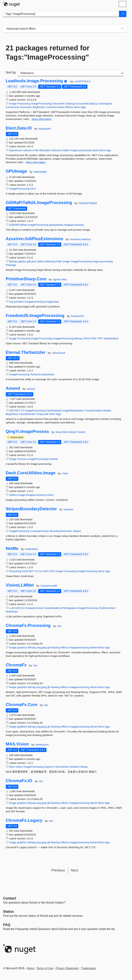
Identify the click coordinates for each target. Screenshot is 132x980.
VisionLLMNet (20, 585)
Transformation (94, 410)
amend (31, 389)
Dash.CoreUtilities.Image (31, 473)
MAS (12, 767)
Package (11, 265)
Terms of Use (45, 968)
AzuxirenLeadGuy (80, 239)
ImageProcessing (41, 104)
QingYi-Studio (77, 432)
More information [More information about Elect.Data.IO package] (36, 162)
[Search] (123, 14)
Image (13, 338)
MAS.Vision (17, 744)
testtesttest (32, 549)
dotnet (94, 647)
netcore (27, 150)
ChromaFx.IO (19, 781)
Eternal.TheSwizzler (26, 352)
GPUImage (16, 171)
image (74, 150)
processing (84, 150)
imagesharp (52, 302)
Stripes (77, 531)
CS (40, 571)
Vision (19, 767)
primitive (19, 302)
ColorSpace (105, 104)
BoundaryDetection (61, 531)
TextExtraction (107, 608)
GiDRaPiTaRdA (88, 203)
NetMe (12, 548)
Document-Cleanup (64, 104)
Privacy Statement (67, 968)
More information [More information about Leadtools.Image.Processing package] (42, 119)
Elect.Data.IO (19, 128)
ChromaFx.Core (22, 705)
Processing (24, 338)
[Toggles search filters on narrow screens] (122, 29)
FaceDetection (28, 414)
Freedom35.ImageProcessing (35, 316)
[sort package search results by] (71, 73)
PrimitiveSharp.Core (26, 279)
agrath (57, 279)
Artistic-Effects (65, 107)
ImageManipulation (73, 410)
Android (53, 459)
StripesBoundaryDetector (31, 509)
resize (95, 150)
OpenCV (50, 767)
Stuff (25, 571)
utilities (13, 495)
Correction (26, 107)
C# (22, 410)
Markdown (12, 611)
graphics (22, 647)
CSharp (83, 767)
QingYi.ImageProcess (27, 432)
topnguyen (45, 129)
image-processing (102, 261)
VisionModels (52, 608)
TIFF (100, 338)
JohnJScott (59, 353)
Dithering (50, 261)
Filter (59, 261)
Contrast (51, 107)
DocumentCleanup (87, 104)
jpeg (44, 647)
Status (9, 911)
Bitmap (13, 261)
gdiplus (22, 261)
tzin (59, 626)
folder (66, 150)
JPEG (87, 338)
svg (11, 302)
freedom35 (77, 316)
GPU (33, 189)
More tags (80, 107)
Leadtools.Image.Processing (34, 81)
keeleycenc (42, 745)
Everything (15, 571)
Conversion (12, 107)
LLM (12, 608)
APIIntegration (69, 608)
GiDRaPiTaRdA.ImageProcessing (39, 203)
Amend (13, 388)
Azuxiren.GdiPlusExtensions (35, 239)
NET (31, 571)
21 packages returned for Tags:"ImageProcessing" (48, 53)
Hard (65, 473)
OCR (52, 571)
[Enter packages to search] (61, 14)
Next (75, 870)
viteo (64, 279)
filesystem (45, 150)
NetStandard (111, 338)
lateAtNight (40, 172)
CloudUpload (53, 410)
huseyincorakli (49, 586)
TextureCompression (42, 374)
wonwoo (69, 509)
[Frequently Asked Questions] (7, 925)
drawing (56, 647)
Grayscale (43, 414)
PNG (94, 338)
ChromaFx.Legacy (24, 820)
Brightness (39, 107)
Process (22, 459)
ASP (45, 571)
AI (23, 608)
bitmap (32, 647)
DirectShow (62, 767)
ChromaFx (16, 665)
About (30, 968)
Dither (41, 261)
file (37, 150)
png (39, 647)
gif (49, 647)
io (33, 150)
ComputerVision (40, 531)
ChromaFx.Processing (28, 625)
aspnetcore (16, 150)
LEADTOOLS (82, 81)
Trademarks (88, 968)
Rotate (107, 410)
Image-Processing (20, 104)
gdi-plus (32, 261)
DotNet (74, 767)
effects (65, 647)
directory (57, 150)
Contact (10, 898)
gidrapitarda (56, 225)
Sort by (11, 72)
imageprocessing (74, 225)
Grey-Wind (62, 432)
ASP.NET (14, 410)
